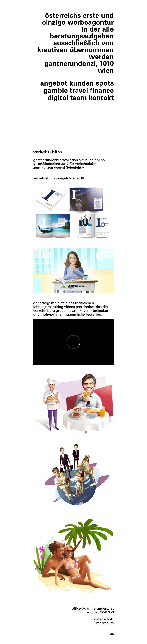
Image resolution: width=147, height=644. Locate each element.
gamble (56, 90)
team (78, 98)
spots (105, 83)
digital (58, 98)
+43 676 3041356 (100, 612)
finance (102, 90)
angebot (54, 83)
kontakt (101, 98)
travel (79, 90)
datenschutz (104, 619)
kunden (82, 83)
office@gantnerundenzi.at (93, 608)
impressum (105, 623)
